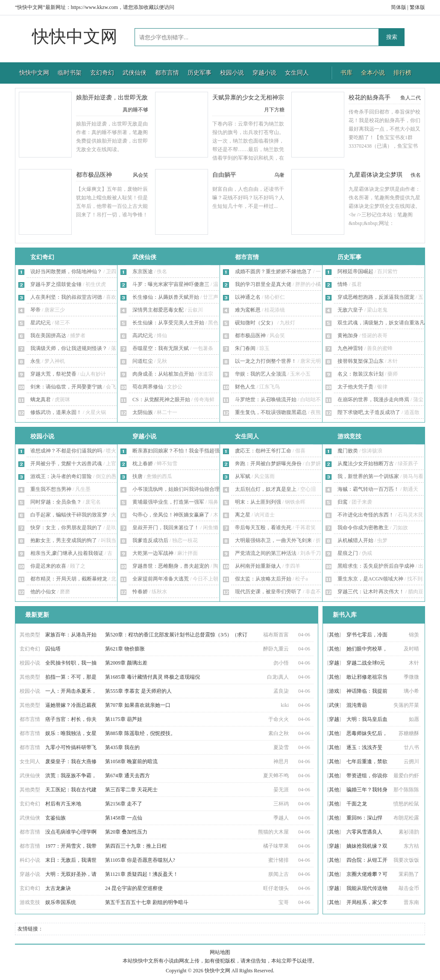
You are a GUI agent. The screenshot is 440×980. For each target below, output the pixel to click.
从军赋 (243, 476)
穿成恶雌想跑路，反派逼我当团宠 (376, 297)
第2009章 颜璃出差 (126, 663)
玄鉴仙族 (56, 818)
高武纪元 (143, 335)
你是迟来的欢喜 (48, 566)
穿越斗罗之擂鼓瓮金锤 (56, 284)
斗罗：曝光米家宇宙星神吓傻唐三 (171, 284)
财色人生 (245, 387)
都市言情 (167, 73)
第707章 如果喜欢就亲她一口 (138, 705)
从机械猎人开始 (355, 540)
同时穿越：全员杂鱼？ (56, 502)
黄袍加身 (348, 335)
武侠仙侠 (135, 73)
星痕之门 (348, 553)
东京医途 (143, 271)
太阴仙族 (143, 412)
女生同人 (297, 73)
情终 (343, 284)
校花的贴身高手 (370, 98)
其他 (334, 635)
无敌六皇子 (350, 310)
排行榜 (402, 73)
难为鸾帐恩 (248, 310)
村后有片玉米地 (63, 804)
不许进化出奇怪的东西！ (366, 515)
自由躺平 (224, 175)
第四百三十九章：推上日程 (136, 846)
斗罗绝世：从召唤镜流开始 (266, 400)
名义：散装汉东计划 (361, 374)
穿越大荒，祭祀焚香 (53, 374)
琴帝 (35, 310)
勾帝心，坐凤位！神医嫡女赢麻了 (171, 515)
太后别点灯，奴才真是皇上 (266, 489)
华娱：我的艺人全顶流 (261, 374)
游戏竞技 (349, 436)
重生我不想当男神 (51, 489)
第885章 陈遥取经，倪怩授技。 (140, 733)
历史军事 (199, 73)
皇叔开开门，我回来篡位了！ (166, 528)
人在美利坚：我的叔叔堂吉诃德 (66, 297)
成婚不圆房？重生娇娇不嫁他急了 (273, 271)
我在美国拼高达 (48, 335)
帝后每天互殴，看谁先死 (263, 528)
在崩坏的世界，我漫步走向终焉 (373, 400)
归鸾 (343, 502)
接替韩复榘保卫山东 (361, 361)
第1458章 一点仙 (124, 818)
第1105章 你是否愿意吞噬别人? (140, 860)
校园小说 (232, 73)
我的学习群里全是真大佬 (263, 284)
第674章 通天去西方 (128, 776)
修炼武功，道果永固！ (56, 412)
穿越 (334, 663)
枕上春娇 (143, 464)
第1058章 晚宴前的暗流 (131, 761)
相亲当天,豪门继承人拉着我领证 (67, 553)
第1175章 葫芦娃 (124, 719)
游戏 (334, 691)
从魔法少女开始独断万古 (366, 464)
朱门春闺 (245, 348)
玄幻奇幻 (102, 73)
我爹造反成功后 (150, 540)
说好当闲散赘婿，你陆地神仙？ (66, 271)
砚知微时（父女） (255, 323)
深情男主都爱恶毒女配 (158, 310)
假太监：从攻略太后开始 (263, 579)
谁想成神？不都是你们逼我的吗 (66, 451)
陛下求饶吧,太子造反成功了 (369, 412)
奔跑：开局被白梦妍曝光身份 (268, 464)
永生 (35, 361)
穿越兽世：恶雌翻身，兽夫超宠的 (171, 566)
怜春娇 (140, 592)
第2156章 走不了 (124, 804)
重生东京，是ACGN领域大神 (370, 579)
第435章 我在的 (122, 747)
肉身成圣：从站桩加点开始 (163, 374)
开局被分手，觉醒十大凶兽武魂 (66, 464)
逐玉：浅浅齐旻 (364, 747)
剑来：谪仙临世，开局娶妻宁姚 (66, 387)
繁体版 (417, 7)
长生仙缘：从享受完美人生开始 (168, 323)
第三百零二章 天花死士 (131, 790)
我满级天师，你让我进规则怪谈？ (69, 348)
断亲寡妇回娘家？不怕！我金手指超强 (176, 451)
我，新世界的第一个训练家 (368, 476)
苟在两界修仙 (148, 387)
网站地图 (220, 952)
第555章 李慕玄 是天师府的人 (138, 691)
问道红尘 (143, 361)
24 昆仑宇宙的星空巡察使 (134, 888)
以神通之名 (248, 297)
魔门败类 (348, 451)
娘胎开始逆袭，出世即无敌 (112, 98)
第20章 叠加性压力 (126, 832)
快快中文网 (75, 36)
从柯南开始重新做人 (258, 566)
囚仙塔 (53, 649)
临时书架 (70, 73)
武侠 (334, 705)
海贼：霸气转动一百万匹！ (368, 489)
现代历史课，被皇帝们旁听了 (268, 592)
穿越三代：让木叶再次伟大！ (371, 592)
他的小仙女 (43, 592)
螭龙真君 (41, 400)
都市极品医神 (94, 175)
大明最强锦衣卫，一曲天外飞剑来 (273, 540)
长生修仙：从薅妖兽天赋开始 (166, 297)
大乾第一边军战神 (153, 553)
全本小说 (373, 73)
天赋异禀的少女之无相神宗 (248, 98)
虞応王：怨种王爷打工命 (263, 451)
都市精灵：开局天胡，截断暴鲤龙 (69, 579)
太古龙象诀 (58, 888)
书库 (346, 73)
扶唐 (138, 476)
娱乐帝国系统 (61, 902)
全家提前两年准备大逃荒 (161, 579)
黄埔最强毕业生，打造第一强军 (168, 502)
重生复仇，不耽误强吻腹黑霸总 (271, 412)
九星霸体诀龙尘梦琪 (375, 175)
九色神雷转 (350, 348)
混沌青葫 (357, 705)
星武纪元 (41, 323)
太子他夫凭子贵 (355, 387)
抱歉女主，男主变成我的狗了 (64, 540)
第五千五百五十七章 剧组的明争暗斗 (147, 902)
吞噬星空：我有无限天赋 (161, 348)
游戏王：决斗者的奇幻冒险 (61, 476)
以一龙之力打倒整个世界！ (266, 361)
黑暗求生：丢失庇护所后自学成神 (376, 566)
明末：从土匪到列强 (258, 502)
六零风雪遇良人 (364, 832)
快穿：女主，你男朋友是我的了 (66, 528)
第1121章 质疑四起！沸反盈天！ (142, 874)
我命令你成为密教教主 (363, 528)
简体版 (399, 7)
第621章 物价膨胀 (125, 649)
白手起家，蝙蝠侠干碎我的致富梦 (69, 515)
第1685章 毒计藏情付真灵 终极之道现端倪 (153, 677)
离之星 (243, 515)
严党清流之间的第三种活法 (266, 553)
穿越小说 (264, 73)
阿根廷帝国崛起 (355, 271)
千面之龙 (357, 804)
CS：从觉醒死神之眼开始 (161, 400)
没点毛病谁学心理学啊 (71, 832)
